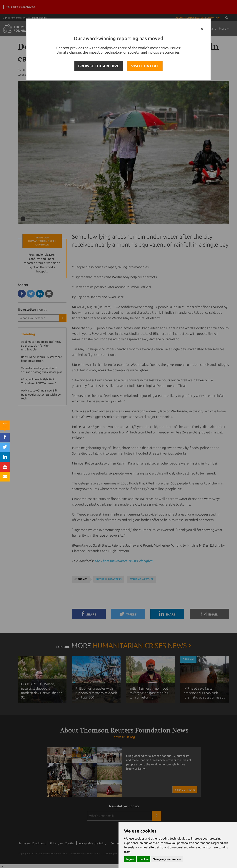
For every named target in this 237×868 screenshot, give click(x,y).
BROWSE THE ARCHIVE (99, 66)
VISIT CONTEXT (145, 66)
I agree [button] (130, 859)
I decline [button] (143, 859)
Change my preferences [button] (167, 859)
